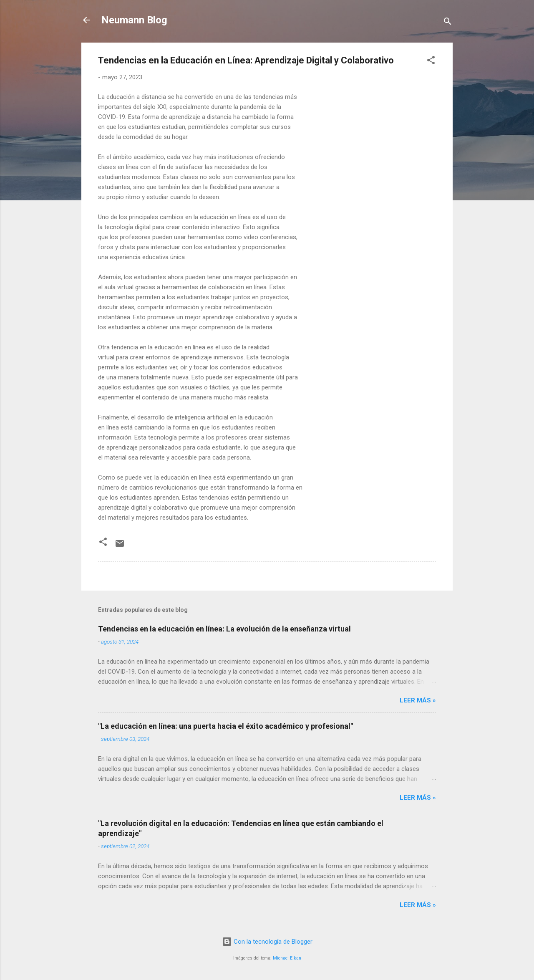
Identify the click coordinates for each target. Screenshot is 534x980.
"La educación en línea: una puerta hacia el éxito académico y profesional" (225, 726)
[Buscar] (448, 23)
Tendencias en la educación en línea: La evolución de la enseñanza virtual (224, 629)
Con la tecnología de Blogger (267, 942)
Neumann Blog (134, 20)
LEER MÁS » (418, 700)
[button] (431, 62)
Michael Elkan (287, 958)
